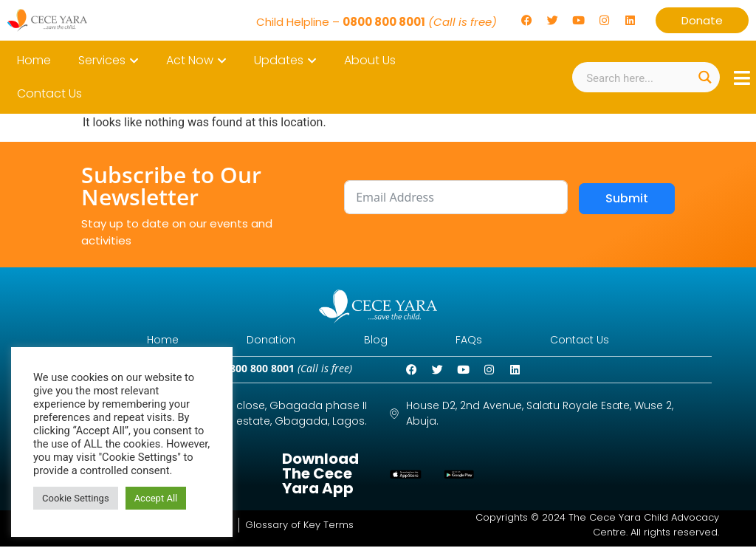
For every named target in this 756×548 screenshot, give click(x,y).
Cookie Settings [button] (76, 498)
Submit (627, 198)
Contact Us (591, 340)
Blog (376, 340)
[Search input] (638, 77)
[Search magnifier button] (705, 77)
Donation (266, 340)
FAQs (475, 340)
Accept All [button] (156, 498)
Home (152, 340)
